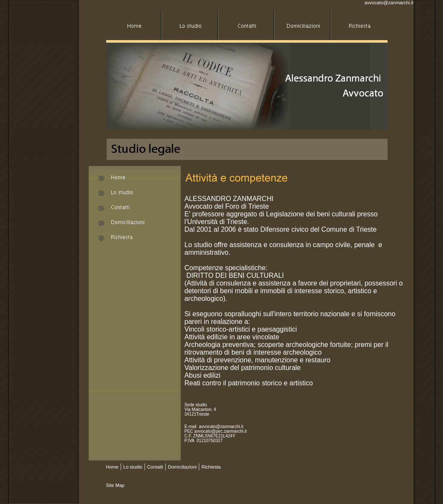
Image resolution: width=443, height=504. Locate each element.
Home (112, 467)
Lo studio (133, 467)
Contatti (155, 467)
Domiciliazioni (182, 467)
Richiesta (211, 467)
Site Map (115, 485)
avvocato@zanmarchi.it (389, 3)
